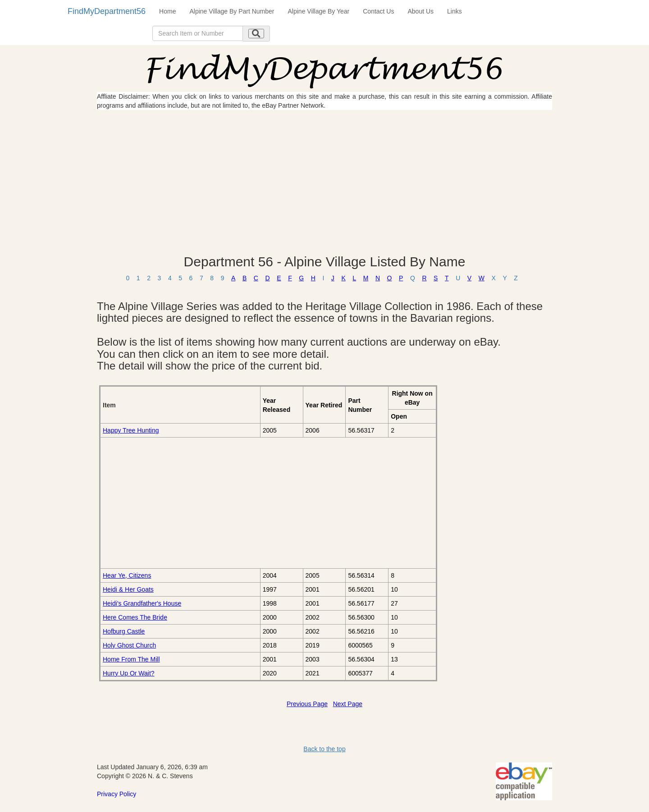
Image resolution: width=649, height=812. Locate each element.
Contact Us (378, 11)
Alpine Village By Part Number (232, 11)
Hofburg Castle (124, 631)
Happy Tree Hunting (131, 430)
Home (167, 11)
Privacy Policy (117, 794)
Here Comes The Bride (135, 617)
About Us (420, 11)
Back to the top (324, 749)
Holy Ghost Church (129, 645)
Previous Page (307, 704)
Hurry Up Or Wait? (129, 673)
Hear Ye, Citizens (127, 575)
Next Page (348, 704)
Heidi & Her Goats (128, 589)
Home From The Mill (131, 659)
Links (455, 11)
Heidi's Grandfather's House (142, 603)
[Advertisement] (324, 182)
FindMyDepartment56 (107, 11)
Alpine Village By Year (319, 11)
